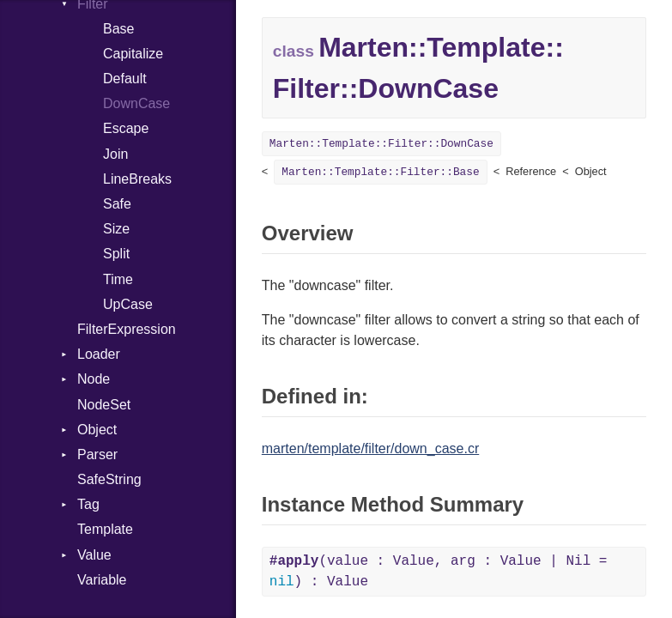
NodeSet (104, 405)
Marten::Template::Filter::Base (380, 172)
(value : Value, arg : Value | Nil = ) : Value (439, 572)
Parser (97, 454)
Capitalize (133, 54)
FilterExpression (127, 329)
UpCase (128, 304)
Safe (117, 204)
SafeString (109, 479)
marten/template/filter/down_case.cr (370, 448)
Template (105, 529)
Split (116, 254)
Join (115, 154)
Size (116, 229)
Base (118, 29)
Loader (99, 354)
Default (125, 79)
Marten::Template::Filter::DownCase (381, 144)
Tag (88, 504)
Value (94, 555)
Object (97, 430)
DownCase (136, 103)
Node (94, 379)
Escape (126, 128)
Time (118, 279)
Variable (102, 580)
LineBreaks (137, 179)
